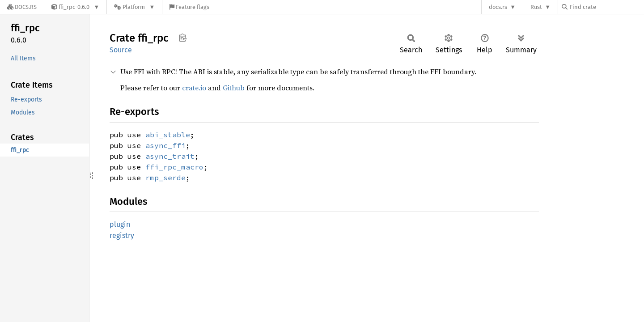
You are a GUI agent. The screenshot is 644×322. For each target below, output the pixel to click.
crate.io (194, 88)
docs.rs (498, 7)
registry (122, 235)
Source (121, 50)
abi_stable (168, 135)
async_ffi (165, 145)
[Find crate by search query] (606, 7)
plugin (120, 224)
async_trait (170, 156)
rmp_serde (165, 178)
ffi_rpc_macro (174, 167)
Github (234, 88)
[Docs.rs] (22, 7)
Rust (536, 7)
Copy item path (183, 38)
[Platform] (134, 7)
